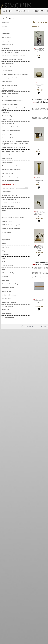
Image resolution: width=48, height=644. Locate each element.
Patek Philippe (6, 254)
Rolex (3, 258)
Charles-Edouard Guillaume (9, 302)
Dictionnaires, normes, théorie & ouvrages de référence (13, 109)
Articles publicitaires (7, 82)
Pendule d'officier (6, 192)
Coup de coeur (5, 41)
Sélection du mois (6, 30)
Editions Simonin (6, 34)
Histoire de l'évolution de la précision (11, 225)
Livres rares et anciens (7, 45)
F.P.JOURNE (5, 236)
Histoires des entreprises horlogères (11, 229)
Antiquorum (5, 277)
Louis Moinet (5, 247)
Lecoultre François (6, 299)
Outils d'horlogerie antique (9, 184)
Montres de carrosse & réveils (9, 166)
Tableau (4, 214)
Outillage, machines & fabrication (10, 181)
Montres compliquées (7, 162)
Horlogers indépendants (8, 317)
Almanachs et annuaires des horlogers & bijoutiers (15, 74)
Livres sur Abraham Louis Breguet (11, 284)
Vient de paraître (6, 37)
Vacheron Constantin (7, 266)
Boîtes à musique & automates (10, 85)
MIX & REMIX (5, 310)
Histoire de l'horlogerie (8, 221)
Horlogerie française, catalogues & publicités (13, 56)
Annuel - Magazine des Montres (10, 78)
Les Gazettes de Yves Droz (9, 295)
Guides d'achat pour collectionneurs (11, 131)
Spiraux (4, 210)
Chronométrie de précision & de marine (12, 101)
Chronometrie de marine (8, 97)
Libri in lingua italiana (7, 67)
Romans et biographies (8, 207)
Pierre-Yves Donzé (7, 291)
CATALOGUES (22, 11)
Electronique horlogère (8, 116)
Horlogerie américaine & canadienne (11, 52)
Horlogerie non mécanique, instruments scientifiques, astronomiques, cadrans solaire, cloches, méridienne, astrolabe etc (16, 143)
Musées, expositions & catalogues (10, 177)
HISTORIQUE (38, 11)
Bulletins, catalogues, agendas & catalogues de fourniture (10, 90)
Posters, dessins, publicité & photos (11, 203)
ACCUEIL (8, 11)
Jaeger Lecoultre (6, 240)
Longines (4, 243)
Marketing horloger (7, 159)
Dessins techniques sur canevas (10, 104)
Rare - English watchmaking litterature (12, 60)
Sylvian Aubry (5, 280)
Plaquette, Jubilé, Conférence (9, 195)
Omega (4, 251)
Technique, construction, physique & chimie (13, 218)
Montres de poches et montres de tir (11, 170)
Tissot (3, 262)
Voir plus (39, 52)
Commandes (28, 326)
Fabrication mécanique (8, 120)
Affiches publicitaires (7, 71)
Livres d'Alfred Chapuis (8, 288)
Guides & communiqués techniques (11, 127)
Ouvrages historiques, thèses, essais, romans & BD (15, 188)
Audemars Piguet (6, 232)
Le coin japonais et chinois (8, 63)
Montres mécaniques (7, 173)
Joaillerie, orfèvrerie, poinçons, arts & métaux (13, 147)
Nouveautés (5, 26)
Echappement (5, 112)
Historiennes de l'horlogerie (9, 273)
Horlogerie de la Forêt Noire (9, 138)
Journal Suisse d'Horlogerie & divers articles (13, 151)
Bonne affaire (5, 23)
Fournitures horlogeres (8, 123)
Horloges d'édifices (7, 134)
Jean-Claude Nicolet (7, 314)
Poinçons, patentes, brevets (9, 199)
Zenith (3, 269)
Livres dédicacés (6, 48)
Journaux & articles (7, 155)
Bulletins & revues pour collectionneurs (12, 93)
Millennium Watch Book (8, 306)
